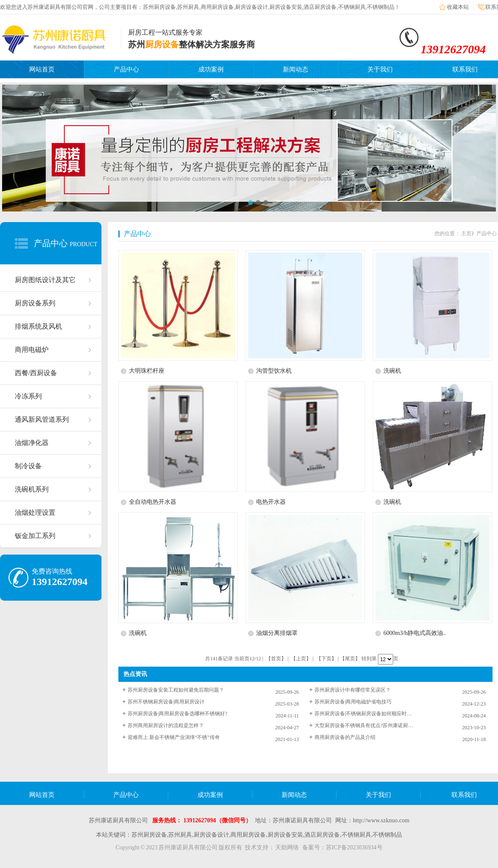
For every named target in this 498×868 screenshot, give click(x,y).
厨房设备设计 (252, 7)
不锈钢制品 (381, 7)
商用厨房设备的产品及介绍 (345, 737)
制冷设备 (28, 466)
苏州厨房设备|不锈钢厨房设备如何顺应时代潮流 (365, 714)
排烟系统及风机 (38, 326)
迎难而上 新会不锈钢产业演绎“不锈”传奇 (174, 737)
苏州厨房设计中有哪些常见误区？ (353, 690)
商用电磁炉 (32, 350)
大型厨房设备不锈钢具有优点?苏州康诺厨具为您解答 (365, 725)
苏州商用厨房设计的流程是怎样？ (166, 725)
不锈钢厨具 (352, 7)
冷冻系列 (28, 396)
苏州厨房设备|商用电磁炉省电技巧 (353, 702)
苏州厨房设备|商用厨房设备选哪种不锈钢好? (178, 714)
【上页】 (301, 659)
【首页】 (276, 659)
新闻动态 (296, 69)
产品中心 (126, 69)
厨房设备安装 (286, 7)
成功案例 (211, 69)
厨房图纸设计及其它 (45, 280)
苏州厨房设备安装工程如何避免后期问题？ (176, 690)
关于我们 (380, 69)
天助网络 (287, 847)
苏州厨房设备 (159, 7)
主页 (466, 233)
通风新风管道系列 (42, 419)
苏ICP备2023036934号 (354, 847)
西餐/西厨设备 (36, 373)
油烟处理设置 (35, 512)
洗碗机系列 (32, 489)
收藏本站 (458, 7)
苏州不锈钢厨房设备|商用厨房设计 (166, 702)
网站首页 (42, 69)
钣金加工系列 (35, 536)
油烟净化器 (32, 443)
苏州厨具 (188, 7)
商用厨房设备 (217, 7)
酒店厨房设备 (320, 7)
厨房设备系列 (35, 303)
